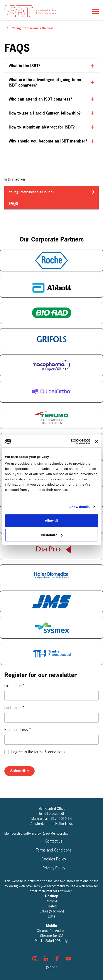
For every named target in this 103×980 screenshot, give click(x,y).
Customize (52, 535)
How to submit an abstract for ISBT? (42, 127)
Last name (14, 708)
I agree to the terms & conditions (38, 752)
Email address (18, 730)
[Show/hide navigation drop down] (95, 12)
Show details (80, 507)
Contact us (54, 841)
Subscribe (19, 771)
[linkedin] (46, 959)
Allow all (51, 520)
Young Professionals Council (32, 28)
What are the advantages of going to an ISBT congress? (45, 82)
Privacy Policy (54, 868)
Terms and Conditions (54, 850)
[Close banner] (96, 441)
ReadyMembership (55, 833)
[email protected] (51, 813)
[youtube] (68, 959)
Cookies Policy (54, 859)
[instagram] (35, 959)
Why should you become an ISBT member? (48, 141)
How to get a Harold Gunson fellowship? (45, 113)
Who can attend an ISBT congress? (40, 99)
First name (15, 685)
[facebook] (57, 959)
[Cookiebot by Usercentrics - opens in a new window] (71, 441)
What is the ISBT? (24, 66)
